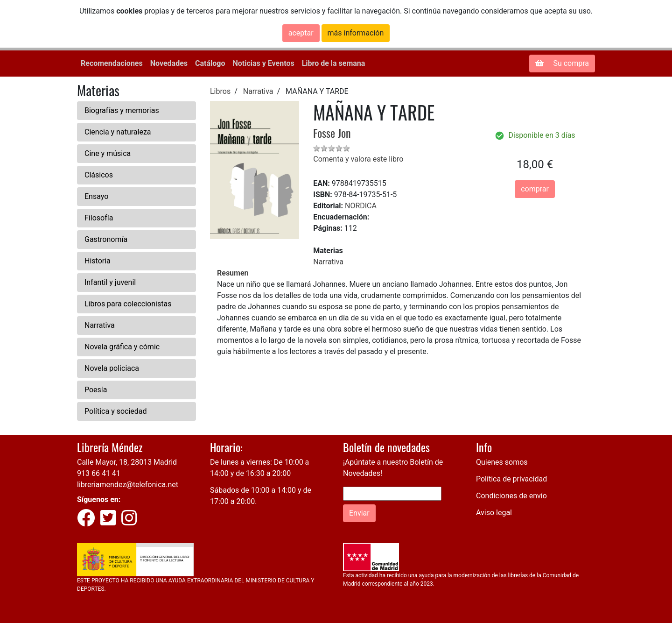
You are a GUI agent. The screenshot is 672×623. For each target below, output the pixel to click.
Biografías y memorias (122, 110)
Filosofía (99, 218)
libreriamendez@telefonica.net (128, 485)
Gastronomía (106, 239)
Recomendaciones (112, 63)
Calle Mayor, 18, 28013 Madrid (127, 462)
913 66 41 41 (99, 473)
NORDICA (361, 206)
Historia (98, 261)
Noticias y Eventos (263, 63)
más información (356, 33)
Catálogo (210, 63)
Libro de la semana (334, 63)
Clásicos (99, 175)
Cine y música (108, 153)
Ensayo (96, 196)
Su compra (562, 63)
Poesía (96, 390)
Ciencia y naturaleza (118, 132)
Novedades (169, 63)
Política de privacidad (511, 479)
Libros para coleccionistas (128, 304)
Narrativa (100, 325)
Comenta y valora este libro (358, 159)
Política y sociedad (116, 411)
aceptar (301, 33)
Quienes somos (502, 462)
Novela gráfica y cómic (122, 347)
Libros (220, 91)
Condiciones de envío (511, 496)
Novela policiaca (112, 368)
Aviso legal (494, 513)
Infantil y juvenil (110, 282)
